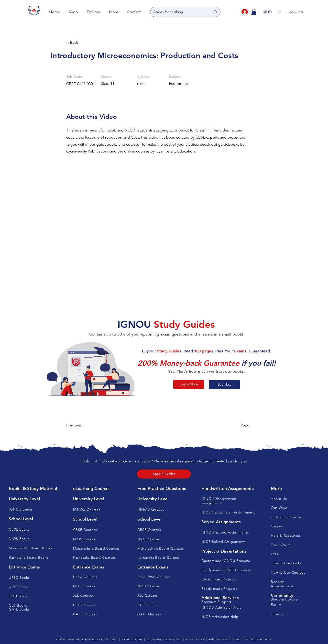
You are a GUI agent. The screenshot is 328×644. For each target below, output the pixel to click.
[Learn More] (189, 384)
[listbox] (271, 12)
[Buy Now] (224, 385)
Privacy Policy (195, 639)
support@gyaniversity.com (164, 639)
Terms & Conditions (259, 639)
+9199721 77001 (132, 639)
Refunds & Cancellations (225, 639)
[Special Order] (164, 474)
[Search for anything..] (178, 12)
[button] (74, 12)
